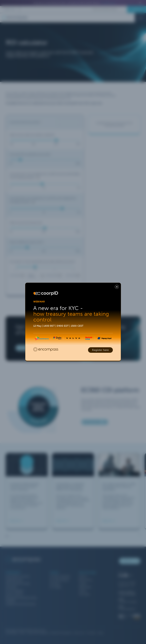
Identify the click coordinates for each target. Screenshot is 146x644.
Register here (100, 350)
